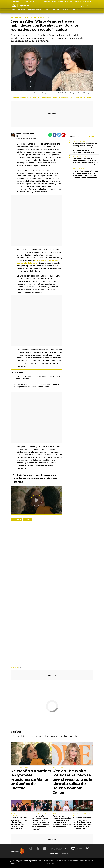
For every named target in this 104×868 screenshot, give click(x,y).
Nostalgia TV (55, 12)
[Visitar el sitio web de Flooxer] (65, 853)
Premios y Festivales (36, 12)
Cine (47, 12)
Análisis (65, 12)
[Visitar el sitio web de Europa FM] (80, 849)
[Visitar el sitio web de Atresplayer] (56, 853)
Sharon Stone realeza (31, 2)
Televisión (22, 12)
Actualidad (17, 519)
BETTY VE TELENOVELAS (19, 768)
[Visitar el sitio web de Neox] (45, 849)
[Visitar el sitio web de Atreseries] (66, 849)
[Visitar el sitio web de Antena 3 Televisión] (31, 849)
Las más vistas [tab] (76, 137)
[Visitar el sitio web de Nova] (52, 849)
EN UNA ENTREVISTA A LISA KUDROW (21, 815)
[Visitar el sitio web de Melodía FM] (87, 849)
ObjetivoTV (14, 668)
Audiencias (74, 12)
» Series (21, 668)
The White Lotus (61, 2)
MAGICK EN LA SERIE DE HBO (82, 815)
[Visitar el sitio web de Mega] (59, 849)
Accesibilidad (50, 863)
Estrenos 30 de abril (73, 2)
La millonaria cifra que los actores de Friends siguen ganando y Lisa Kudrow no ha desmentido (19, 823)
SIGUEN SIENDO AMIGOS (81, 156)
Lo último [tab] (90, 137)
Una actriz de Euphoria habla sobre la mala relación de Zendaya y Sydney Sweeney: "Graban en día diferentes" (86, 175)
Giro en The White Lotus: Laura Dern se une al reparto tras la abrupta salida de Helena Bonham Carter (72, 782)
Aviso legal (50, 860)
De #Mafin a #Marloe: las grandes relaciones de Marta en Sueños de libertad (35, 479)
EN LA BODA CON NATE (81, 142)
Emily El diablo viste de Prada (47, 2)
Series (14, 12)
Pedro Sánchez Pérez (25, 134)
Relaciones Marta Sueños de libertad (90, 2)
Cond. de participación (86, 860)
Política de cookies (73, 860)
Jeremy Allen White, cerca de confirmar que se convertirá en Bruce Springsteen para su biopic (52, 97)
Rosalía (28, 519)
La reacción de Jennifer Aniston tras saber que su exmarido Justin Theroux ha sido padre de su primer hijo (85, 162)
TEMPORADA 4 (58, 768)
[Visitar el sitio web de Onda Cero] (73, 849)
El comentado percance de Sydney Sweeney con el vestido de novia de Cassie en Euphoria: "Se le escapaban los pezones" (85, 148)
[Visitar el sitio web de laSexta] (38, 849)
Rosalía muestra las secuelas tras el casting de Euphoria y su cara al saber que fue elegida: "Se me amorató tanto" (83, 823)
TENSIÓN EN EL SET (79, 169)
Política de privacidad (60, 860)
